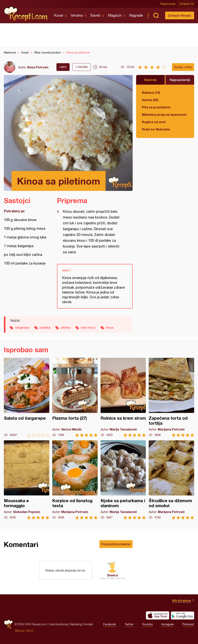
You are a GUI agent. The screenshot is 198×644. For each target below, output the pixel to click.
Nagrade (136, 15)
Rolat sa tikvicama (156, 129)
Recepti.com (26, 14)
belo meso (88, 328)
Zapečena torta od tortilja (171, 397)
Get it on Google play (183, 615)
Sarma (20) (150, 100)
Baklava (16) (151, 92)
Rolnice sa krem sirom (123, 397)
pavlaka (45, 328)
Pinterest (188, 624)
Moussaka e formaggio (27, 480)
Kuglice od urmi (154, 122)
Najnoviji (150, 80)
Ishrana (77, 15)
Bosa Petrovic (38, 67)
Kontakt (89, 624)
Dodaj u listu (183, 67)
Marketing (76, 624)
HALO (29, 631)
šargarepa (22, 328)
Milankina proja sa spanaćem (164, 114)
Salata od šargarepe (27, 397)
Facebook (110, 624)
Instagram (168, 624)
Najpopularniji (180, 80)
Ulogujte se (187, 4)
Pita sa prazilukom (156, 107)
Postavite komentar (116, 544)
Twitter (129, 624)
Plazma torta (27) (75, 397)
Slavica (112, 575)
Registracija (168, 4)
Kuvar (59, 15)
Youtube (147, 624)
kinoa (110, 328)
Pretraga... (156, 15)
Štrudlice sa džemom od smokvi (171, 480)
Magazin (115, 15)
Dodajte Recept (180, 15)
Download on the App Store (158, 615)
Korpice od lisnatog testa (75, 480)
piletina (66, 328)
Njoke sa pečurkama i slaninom (123, 480)
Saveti (95, 15)
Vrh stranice (181, 600)
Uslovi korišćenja (58, 624)
